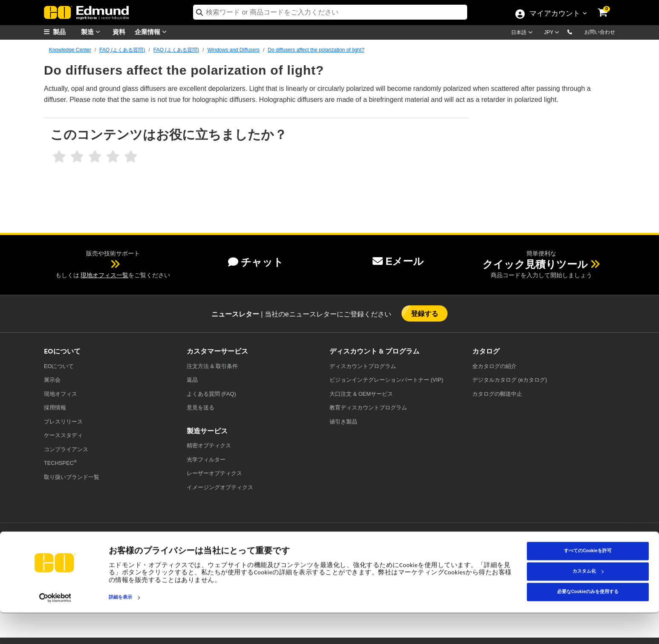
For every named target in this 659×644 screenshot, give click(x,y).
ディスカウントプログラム (363, 366)
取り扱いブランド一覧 (72, 477)
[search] (330, 12)
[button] (577, 32)
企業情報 (153, 32)
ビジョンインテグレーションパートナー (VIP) (386, 380)
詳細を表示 (121, 628)
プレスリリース (63, 422)
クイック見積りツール (535, 264)
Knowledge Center (70, 50)
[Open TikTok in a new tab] (595, 549)
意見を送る (201, 408)
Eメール (398, 261)
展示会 (52, 380)
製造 (92, 32)
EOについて (59, 366)
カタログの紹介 (494, 366)
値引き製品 (343, 422)
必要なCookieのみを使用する (588, 623)
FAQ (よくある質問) (122, 50)
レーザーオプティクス (214, 473)
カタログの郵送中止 (497, 394)
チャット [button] (256, 262)
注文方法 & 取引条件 (212, 366)
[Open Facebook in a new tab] (441, 549)
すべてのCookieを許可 (588, 582)
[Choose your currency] (553, 33)
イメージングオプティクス (220, 487)
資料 (119, 31)
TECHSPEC (60, 463)
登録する (425, 313)
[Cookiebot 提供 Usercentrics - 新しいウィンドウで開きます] (55, 629)
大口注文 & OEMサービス (361, 394)
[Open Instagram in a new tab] (566, 549)
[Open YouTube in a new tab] (503, 549)
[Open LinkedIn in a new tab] (535, 549)
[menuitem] (65, 32)
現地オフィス (61, 394)
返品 (192, 380)
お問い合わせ (600, 32)
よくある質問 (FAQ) (211, 394)
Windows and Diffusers (233, 50)
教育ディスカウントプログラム (368, 408)
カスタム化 (588, 602)
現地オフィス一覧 (104, 275)
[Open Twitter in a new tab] (472, 549)
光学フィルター (206, 460)
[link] (608, 6)
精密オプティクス (209, 445)
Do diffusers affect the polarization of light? (316, 50)
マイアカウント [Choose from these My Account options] (555, 14)
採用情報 (55, 408)
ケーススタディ (63, 435)
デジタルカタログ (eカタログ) (510, 380)
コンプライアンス (66, 449)
